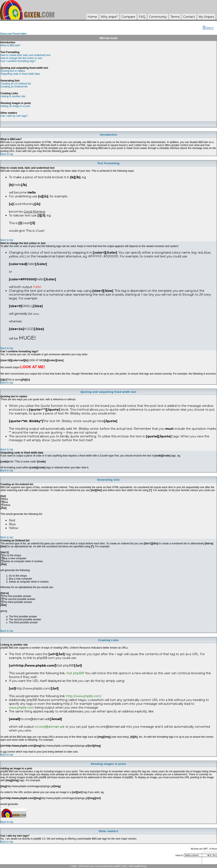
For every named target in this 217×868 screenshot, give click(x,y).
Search (208, 28)
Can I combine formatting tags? (18, 61)
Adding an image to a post (15, 106)
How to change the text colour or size (21, 58)
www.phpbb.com (22, 708)
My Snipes (206, 17)
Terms (175, 17)
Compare (128, 17)
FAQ (142, 17)
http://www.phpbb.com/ (84, 696)
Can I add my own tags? (14, 116)
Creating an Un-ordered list (16, 84)
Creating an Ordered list (14, 87)
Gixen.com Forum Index (13, 34)
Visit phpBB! (75, 673)
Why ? (109, 17)
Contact (189, 17)
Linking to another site (13, 96)
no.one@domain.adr (50, 727)
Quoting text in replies (13, 71)
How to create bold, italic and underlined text (25, 55)
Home (92, 17)
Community (158, 17)
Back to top (7, 154)
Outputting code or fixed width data (20, 74)
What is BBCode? (10, 45)
